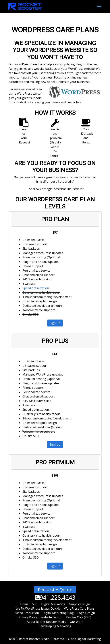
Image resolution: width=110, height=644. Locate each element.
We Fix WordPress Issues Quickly (38, 608)
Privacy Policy (28, 617)
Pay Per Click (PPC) (79, 617)
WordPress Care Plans (79, 608)
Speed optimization (36, 288)
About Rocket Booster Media (47, 622)
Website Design (51, 617)
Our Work (77, 622)
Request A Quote (55, 590)
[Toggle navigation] (99, 7)
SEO (35, 604)
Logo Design (86, 613)
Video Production (27, 613)
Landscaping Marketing (55, 626)
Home (24, 604)
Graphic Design (79, 604)
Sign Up (55, 323)
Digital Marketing (53, 604)
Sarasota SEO (61, 639)
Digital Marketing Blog (58, 613)
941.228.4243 (55, 597)
